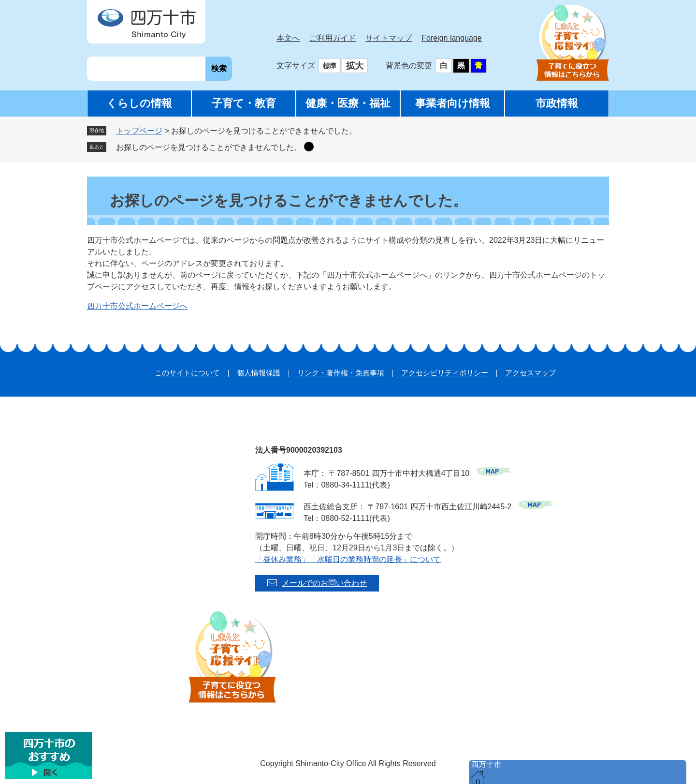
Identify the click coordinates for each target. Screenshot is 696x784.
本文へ (288, 38)
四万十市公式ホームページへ (137, 306)
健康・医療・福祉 (348, 103)
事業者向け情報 (453, 103)
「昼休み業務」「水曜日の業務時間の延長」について (348, 559)
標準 (330, 66)
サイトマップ (389, 38)
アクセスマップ (530, 373)
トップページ (139, 131)
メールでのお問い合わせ (324, 583)
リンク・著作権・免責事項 (341, 373)
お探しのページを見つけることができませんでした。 (209, 147)
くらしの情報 (139, 103)
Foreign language (452, 38)
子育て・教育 (244, 103)
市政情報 (557, 103)
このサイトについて (187, 373)
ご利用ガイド (333, 38)
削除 (309, 147)
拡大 (355, 66)
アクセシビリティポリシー (445, 373)
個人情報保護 (259, 373)
